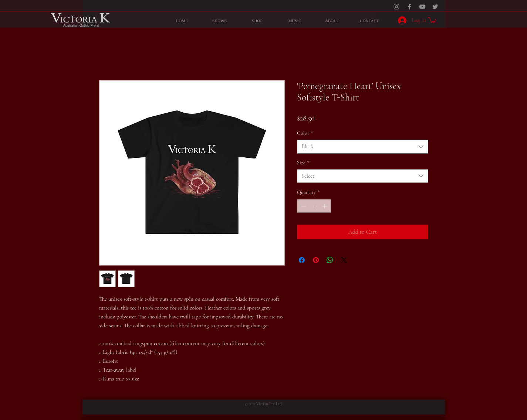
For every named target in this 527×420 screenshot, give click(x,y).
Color (305, 133)
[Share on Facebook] (302, 260)
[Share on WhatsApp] (330, 260)
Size (303, 163)
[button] (432, 20)
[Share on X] (344, 260)
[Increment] (325, 206)
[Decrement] (303, 206)
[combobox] (363, 147)
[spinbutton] (314, 206)
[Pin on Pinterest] (316, 260)
